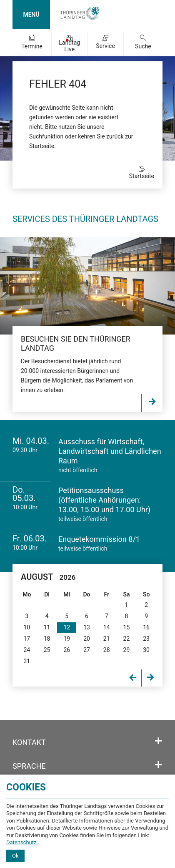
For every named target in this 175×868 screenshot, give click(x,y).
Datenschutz (22, 842)
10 (27, 627)
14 (107, 627)
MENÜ (31, 15)
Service (105, 46)
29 (127, 650)
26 (67, 650)
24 (27, 650)
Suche (143, 46)
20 (87, 639)
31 (27, 661)
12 (67, 627)
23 (146, 639)
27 (87, 650)
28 (107, 650)
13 (87, 627)
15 (127, 627)
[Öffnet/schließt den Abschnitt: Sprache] (158, 765)
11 (47, 627)
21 (107, 639)
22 (127, 639)
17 (27, 639)
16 (146, 627)
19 (67, 639)
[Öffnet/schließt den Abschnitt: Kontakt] (158, 741)
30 (146, 650)
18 (47, 639)
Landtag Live (69, 46)
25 (47, 650)
